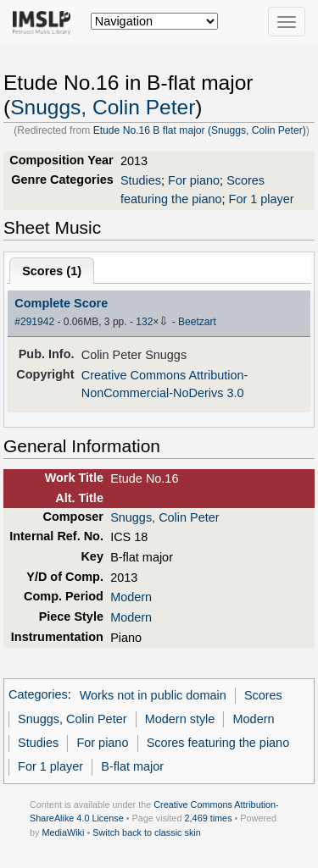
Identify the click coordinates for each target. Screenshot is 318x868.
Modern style (180, 719)
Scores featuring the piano (218, 743)
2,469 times (209, 818)
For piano (194, 180)
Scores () (52, 271)
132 (144, 322)
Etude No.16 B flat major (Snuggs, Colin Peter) (200, 130)
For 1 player (262, 199)
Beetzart (197, 322)
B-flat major (132, 766)
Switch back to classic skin (147, 832)
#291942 (34, 322)
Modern (131, 597)
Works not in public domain (153, 695)
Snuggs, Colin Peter (103, 107)
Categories (38, 695)
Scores (263, 695)
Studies (141, 180)
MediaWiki (63, 832)
